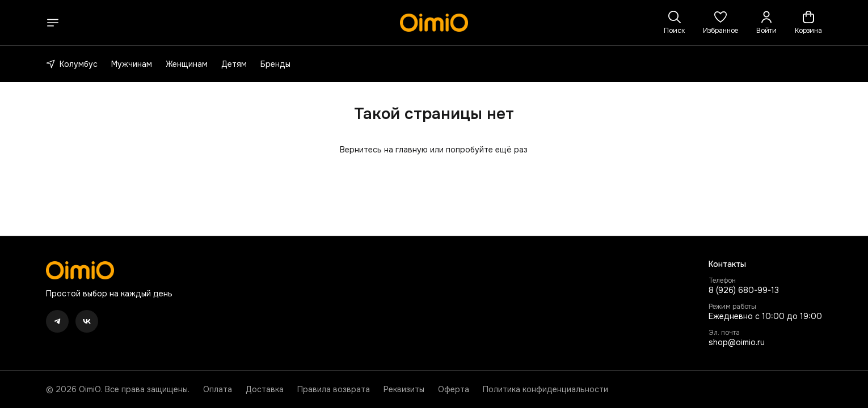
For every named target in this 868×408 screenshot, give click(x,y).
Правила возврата (334, 389)
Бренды (275, 64)
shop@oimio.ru (737, 342)
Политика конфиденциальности (545, 389)
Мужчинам (132, 64)
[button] (720, 23)
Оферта (454, 389)
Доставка (265, 389)
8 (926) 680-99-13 (744, 290)
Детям (234, 64)
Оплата (218, 389)
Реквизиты (404, 389)
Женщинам (187, 64)
